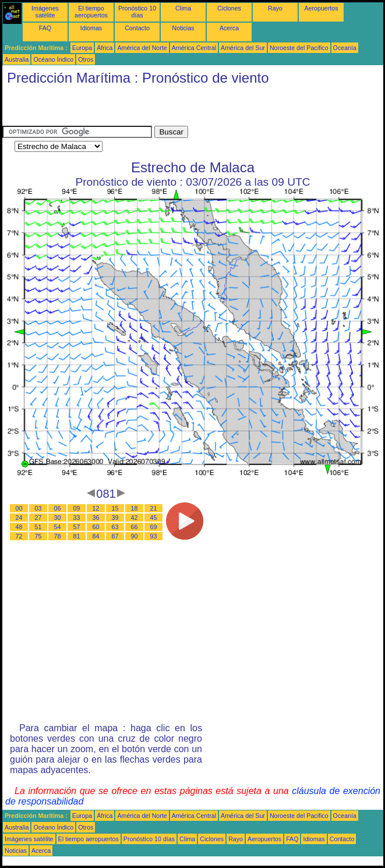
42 (135, 518)
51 (38, 527)
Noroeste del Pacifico (299, 48)
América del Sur (243, 48)
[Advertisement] (139, 108)
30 (58, 518)
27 (38, 518)
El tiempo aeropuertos (91, 12)
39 (115, 518)
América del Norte (142, 48)
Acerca (229, 28)
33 (77, 518)
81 (77, 536)
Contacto (137, 28)
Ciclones (229, 8)
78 (58, 536)
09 (77, 508)
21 (154, 508)
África (105, 48)
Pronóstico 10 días (137, 12)
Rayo (275, 8)
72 (19, 536)
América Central (194, 48)
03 (38, 508)
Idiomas (91, 28)
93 (154, 536)
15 (115, 508)
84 (96, 536)
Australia (17, 59)
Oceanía (345, 48)
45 (154, 518)
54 (58, 527)
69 (154, 527)
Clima (183, 8)
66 (135, 527)
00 (19, 508)
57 (77, 527)
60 (96, 527)
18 (135, 508)
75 (38, 536)
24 (19, 518)
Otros (86, 59)
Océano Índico (53, 59)
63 (115, 527)
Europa (82, 48)
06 (58, 508)
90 (135, 536)
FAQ (45, 28)
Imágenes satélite (45, 12)
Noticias (183, 28)
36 (96, 518)
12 (96, 508)
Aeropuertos (321, 8)
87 (115, 536)
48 (19, 527)
